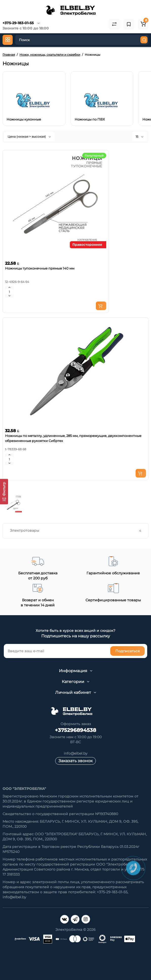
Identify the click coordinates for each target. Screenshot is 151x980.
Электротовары (76, 531)
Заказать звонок (75, 761)
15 (139, 137)
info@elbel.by (76, 753)
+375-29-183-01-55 (18, 23)
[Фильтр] (4, 492)
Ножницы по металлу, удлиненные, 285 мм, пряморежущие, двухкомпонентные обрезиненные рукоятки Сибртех (73, 438)
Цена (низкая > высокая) (29, 137)
